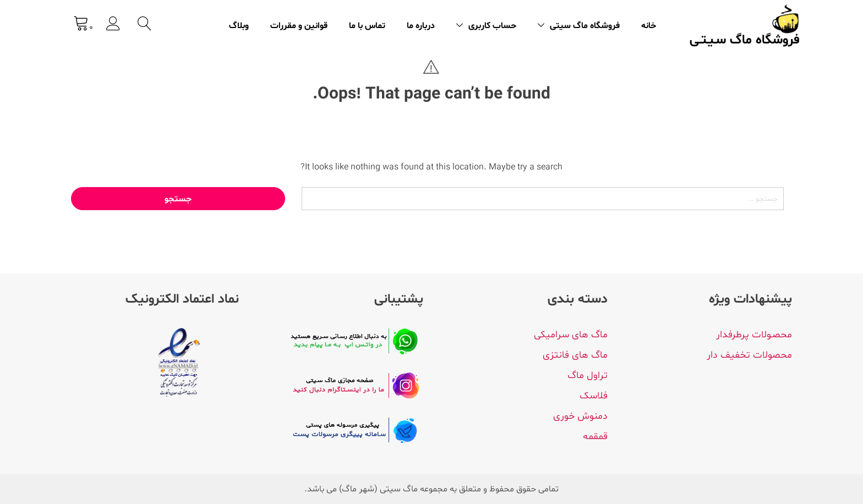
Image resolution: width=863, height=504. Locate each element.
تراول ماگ (588, 376)
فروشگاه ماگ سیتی (585, 26)
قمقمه (595, 437)
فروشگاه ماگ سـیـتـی (745, 41)
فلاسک (594, 396)
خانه (649, 26)
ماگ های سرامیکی (571, 335)
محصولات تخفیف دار (749, 355)
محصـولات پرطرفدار (754, 335)
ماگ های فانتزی (575, 355)
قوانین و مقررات (299, 26)
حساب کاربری (492, 26)
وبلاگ (239, 26)
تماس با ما (367, 26)
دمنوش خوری (580, 416)
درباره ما (421, 26)
